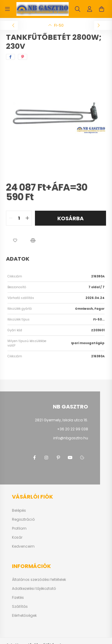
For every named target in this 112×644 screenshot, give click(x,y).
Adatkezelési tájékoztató (34, 589)
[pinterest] (23, 57)
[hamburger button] (7, 9)
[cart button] (102, 9)
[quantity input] (19, 218)
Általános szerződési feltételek (39, 580)
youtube (70, 458)
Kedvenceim (23, 546)
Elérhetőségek (24, 616)
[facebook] (10, 57)
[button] (15, 241)
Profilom (19, 528)
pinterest (58, 458)
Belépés (19, 511)
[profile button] (90, 9)
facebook (34, 458)
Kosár (17, 537)
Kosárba (70, 218)
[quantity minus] (11, 218)
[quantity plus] (27, 218)
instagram (46, 458)
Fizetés (18, 598)
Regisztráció (23, 520)
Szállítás (20, 607)
